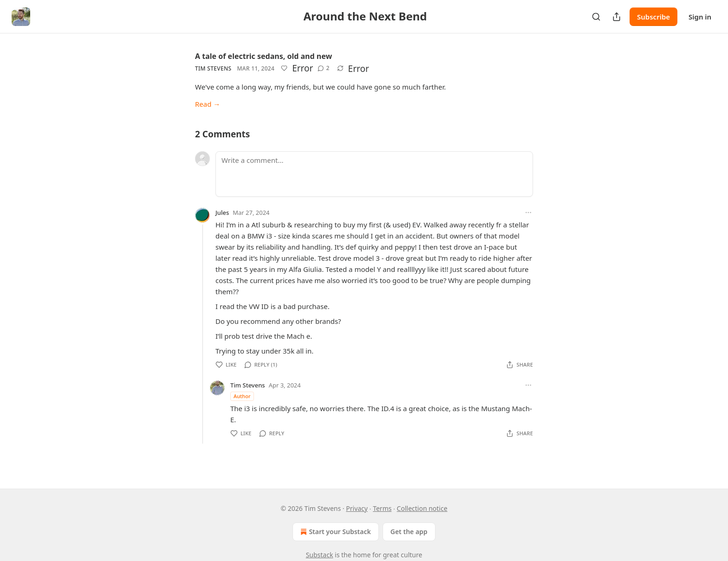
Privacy (357, 508)
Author (242, 396)
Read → (208, 104)
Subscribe (653, 17)
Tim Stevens (213, 68)
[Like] (284, 68)
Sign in (700, 17)
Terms (382, 508)
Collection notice (422, 508)
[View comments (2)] (323, 68)
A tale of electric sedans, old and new (263, 56)
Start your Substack (335, 532)
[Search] (596, 17)
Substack (320, 555)
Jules (222, 213)
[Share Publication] (617, 17)
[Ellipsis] (528, 213)
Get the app (409, 532)
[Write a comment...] (374, 174)
